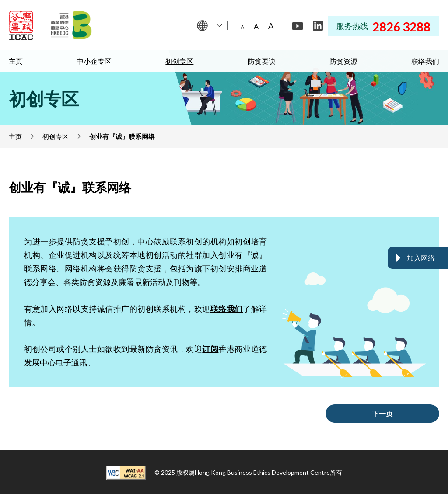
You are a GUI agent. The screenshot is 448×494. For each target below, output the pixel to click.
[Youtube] (297, 26)
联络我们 (425, 61)
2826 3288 (401, 27)
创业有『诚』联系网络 (122, 136)
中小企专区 (94, 61)
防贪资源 (343, 61)
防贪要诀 (262, 61)
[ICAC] (21, 25)
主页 (16, 61)
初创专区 (179, 61)
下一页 (382, 413)
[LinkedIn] (318, 26)
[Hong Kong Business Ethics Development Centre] (71, 25)
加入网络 (421, 258)
